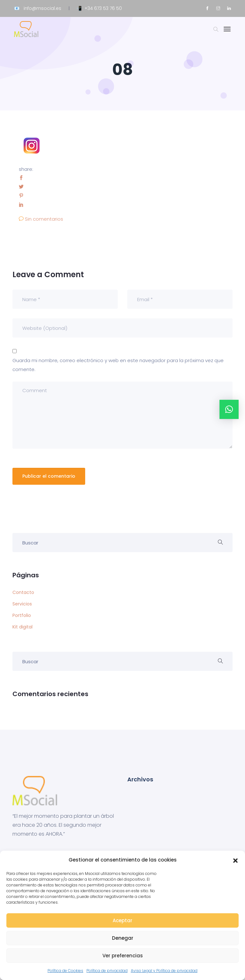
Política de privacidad (107, 971)
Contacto (23, 592)
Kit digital (22, 627)
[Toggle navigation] (227, 32)
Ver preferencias (123, 956)
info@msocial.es (42, 8)
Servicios (22, 604)
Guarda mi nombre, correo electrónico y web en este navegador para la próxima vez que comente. (118, 365)
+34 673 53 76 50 (103, 8)
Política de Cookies (65, 971)
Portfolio (22, 615)
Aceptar (122, 920)
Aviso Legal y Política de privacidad (164, 971)
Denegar (123, 938)
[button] (235, 860)
